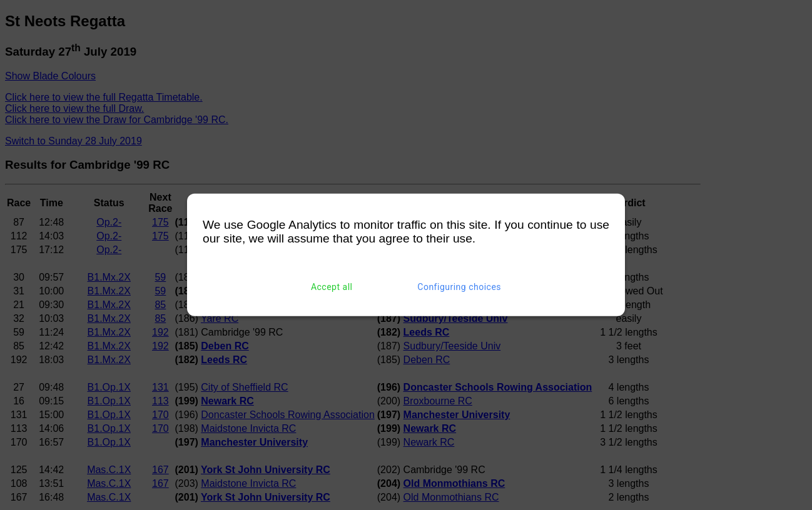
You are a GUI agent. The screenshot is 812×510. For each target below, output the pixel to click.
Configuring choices (459, 287)
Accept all (332, 287)
